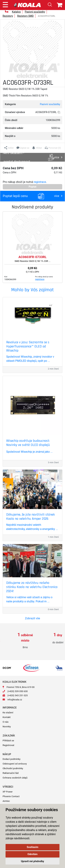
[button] (9, 148)
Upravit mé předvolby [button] (32, 861)
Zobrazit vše (32, 618)
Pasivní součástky (35, 12)
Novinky (7, 727)
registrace (40, 182)
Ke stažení (8, 713)
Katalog (16, 12)
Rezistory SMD (25, 16)
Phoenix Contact (11, 796)
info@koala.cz (15, 700)
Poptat (32, 187)
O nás (6, 722)
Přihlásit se (8, 741)
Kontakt (7, 717)
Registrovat (8, 745)
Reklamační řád (10, 773)
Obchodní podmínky (13, 768)
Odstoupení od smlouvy (15, 764)
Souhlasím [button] (32, 847)
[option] (16, 641)
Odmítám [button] (33, 854)
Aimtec (6, 801)
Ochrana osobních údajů (15, 778)
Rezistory (8, 16)
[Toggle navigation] (5, 4)
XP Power (8, 792)
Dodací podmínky (12, 759)
